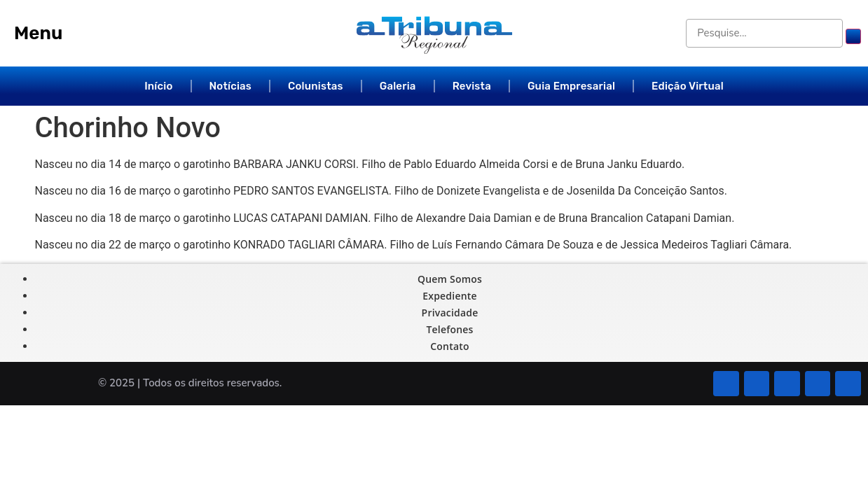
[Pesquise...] (765, 33)
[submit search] (853, 36)
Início (158, 86)
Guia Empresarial (571, 86)
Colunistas (316, 86)
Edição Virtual (688, 86)
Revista (472, 86)
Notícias (231, 86)
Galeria (398, 86)
